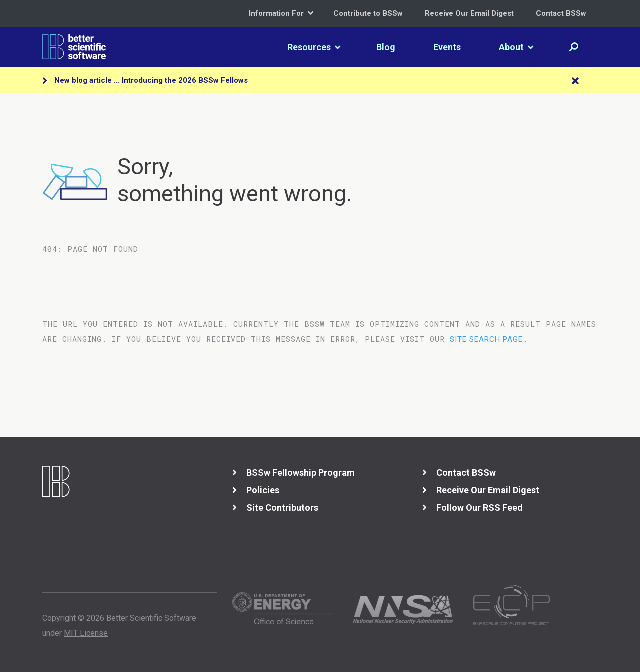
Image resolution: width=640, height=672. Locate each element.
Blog (386, 47)
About (516, 47)
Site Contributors (282, 508)
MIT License (86, 633)
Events (447, 47)
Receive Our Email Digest (469, 13)
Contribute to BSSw (368, 13)
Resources (314, 47)
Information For (281, 13)
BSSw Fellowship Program (301, 473)
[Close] (575, 81)
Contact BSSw (561, 13)
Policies (263, 490)
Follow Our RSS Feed (480, 508)
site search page (486, 339)
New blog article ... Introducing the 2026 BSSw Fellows (151, 80)
